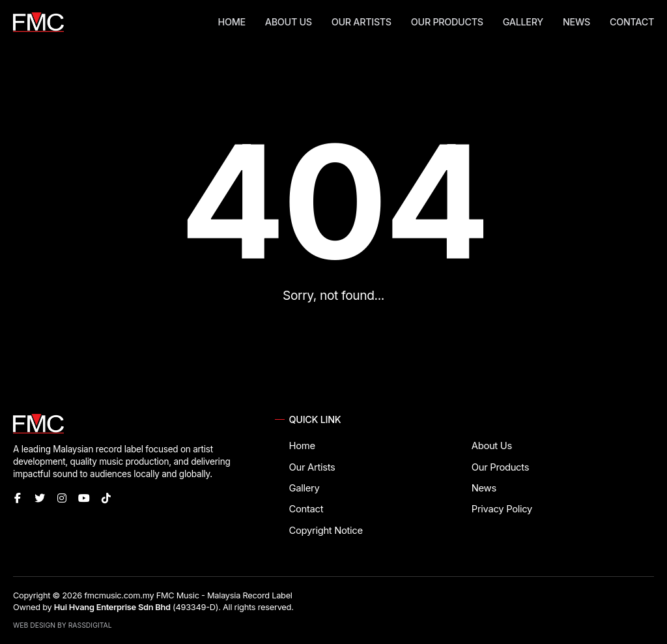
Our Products (447, 22)
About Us (289, 22)
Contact (632, 22)
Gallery (523, 22)
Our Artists (362, 22)
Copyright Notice (326, 531)
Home (232, 22)
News (576, 22)
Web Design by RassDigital (63, 625)
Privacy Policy (502, 509)
